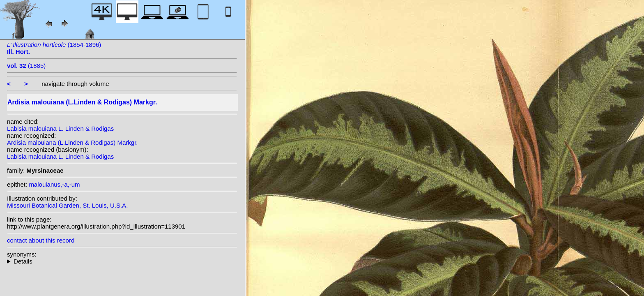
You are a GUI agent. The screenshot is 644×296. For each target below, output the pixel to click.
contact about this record (41, 240)
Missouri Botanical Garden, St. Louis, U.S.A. (67, 205)
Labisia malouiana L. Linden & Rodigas (60, 128)
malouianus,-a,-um (54, 184)
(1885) (26, 66)
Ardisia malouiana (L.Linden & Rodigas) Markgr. (72, 142)
